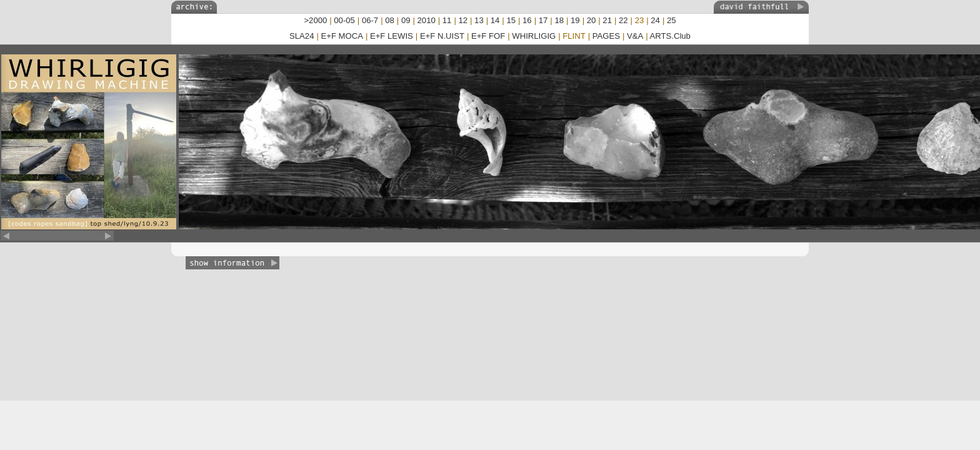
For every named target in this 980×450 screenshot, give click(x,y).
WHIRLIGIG (534, 36)
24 (655, 20)
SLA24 (302, 36)
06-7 (370, 20)
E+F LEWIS (392, 36)
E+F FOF (488, 36)
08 (390, 20)
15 (511, 20)
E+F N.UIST (442, 36)
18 (559, 20)
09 (406, 20)
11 (447, 20)
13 (479, 20)
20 (592, 20)
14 (495, 20)
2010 (427, 20)
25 (672, 20)
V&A (635, 36)
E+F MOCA (342, 36)
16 (527, 20)
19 (575, 20)
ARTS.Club (670, 36)
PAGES (606, 36)
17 (543, 20)
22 (623, 20)
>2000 (315, 20)
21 (607, 20)
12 (463, 20)
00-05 (344, 20)
